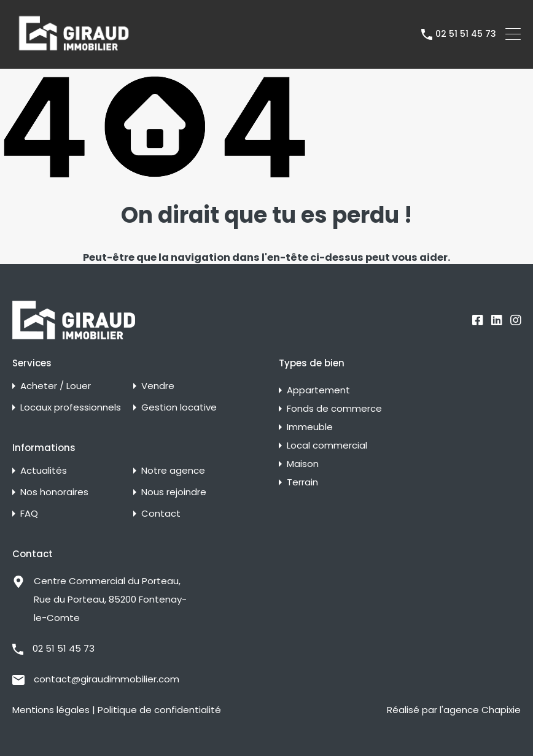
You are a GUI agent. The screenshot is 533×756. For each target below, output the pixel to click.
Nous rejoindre (174, 492)
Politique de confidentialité (159, 710)
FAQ (29, 513)
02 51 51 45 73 (466, 34)
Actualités (44, 470)
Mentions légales (51, 710)
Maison (303, 464)
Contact (161, 513)
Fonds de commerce (334, 408)
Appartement (318, 390)
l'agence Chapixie (480, 710)
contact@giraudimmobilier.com (107, 679)
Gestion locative (179, 407)
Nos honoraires (54, 492)
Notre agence (173, 470)
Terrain (302, 482)
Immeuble (310, 427)
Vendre (158, 386)
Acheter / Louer (56, 386)
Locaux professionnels (71, 407)
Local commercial (327, 445)
